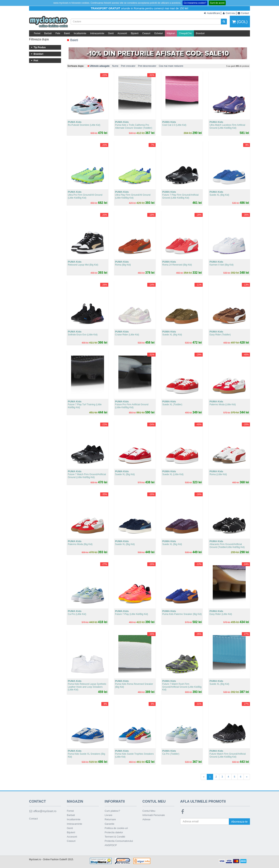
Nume (115, 66)
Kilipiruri (171, 33)
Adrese (146, 819)
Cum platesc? (112, 811)
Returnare (110, 819)
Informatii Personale (154, 815)
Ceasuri (146, 33)
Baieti (67, 33)
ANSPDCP (111, 845)
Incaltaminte (80, 33)
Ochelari (159, 33)
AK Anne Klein (45, 75)
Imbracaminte (97, 33)
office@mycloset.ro (43, 811)
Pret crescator (128, 66)
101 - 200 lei (45, 92)
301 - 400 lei (45, 103)
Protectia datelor (114, 832)
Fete (58, 33)
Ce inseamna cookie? (195, 3)
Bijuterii (135, 33)
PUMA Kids (45, 80)
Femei (37, 33)
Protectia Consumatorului (119, 841)
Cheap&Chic (185, 33)
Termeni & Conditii (115, 837)
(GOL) (240, 22)
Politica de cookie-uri (116, 828)
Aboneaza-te (239, 822)
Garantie (109, 824)
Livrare (108, 815)
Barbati (48, 33)
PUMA (45, 70)
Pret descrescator (147, 66)
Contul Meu (149, 811)
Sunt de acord (217, 3)
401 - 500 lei (45, 108)
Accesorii (122, 33)
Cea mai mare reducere (171, 66)
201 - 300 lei (45, 97)
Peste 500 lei (45, 113)
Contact (33, 819)
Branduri (200, 33)
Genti (111, 33)
